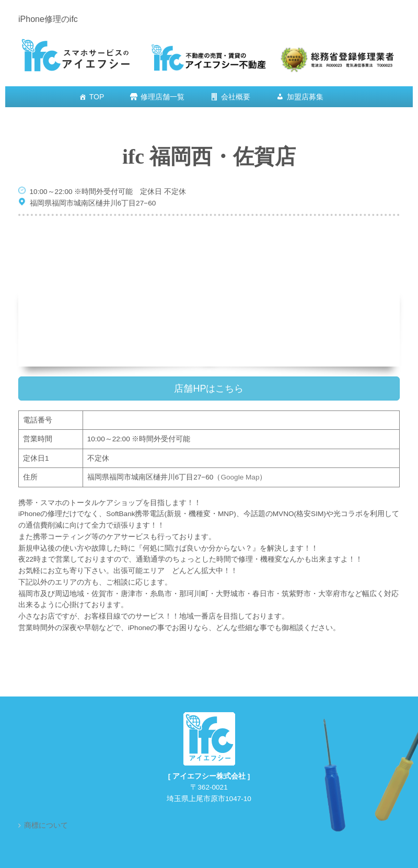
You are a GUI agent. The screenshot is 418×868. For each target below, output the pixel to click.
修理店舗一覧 (162, 97)
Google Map (240, 477)
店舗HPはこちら (209, 389)
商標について (46, 825)
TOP (97, 97)
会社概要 (236, 97)
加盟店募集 (305, 97)
